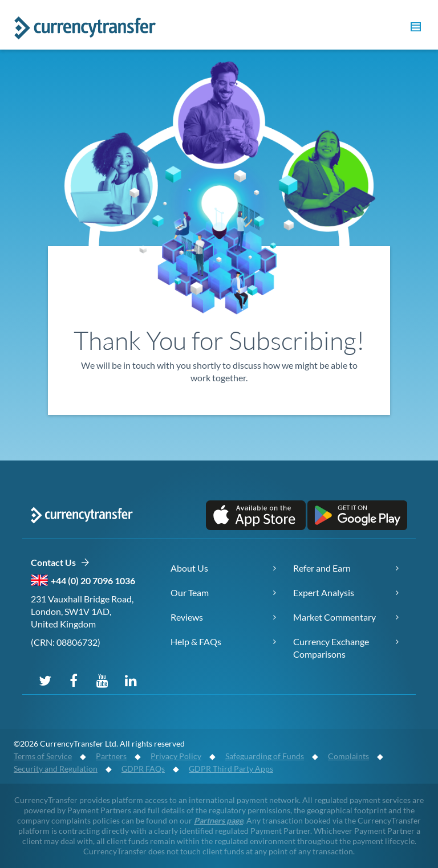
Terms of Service (43, 756)
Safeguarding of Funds (265, 756)
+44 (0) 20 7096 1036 (93, 580)
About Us (189, 568)
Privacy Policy (176, 756)
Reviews (187, 617)
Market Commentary (334, 617)
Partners (111, 756)
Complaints (348, 756)
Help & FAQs (196, 641)
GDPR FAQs (143, 769)
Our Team (190, 592)
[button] (414, 28)
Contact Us (60, 563)
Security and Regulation (56, 769)
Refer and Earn (322, 568)
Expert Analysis (324, 592)
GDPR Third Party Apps (231, 769)
